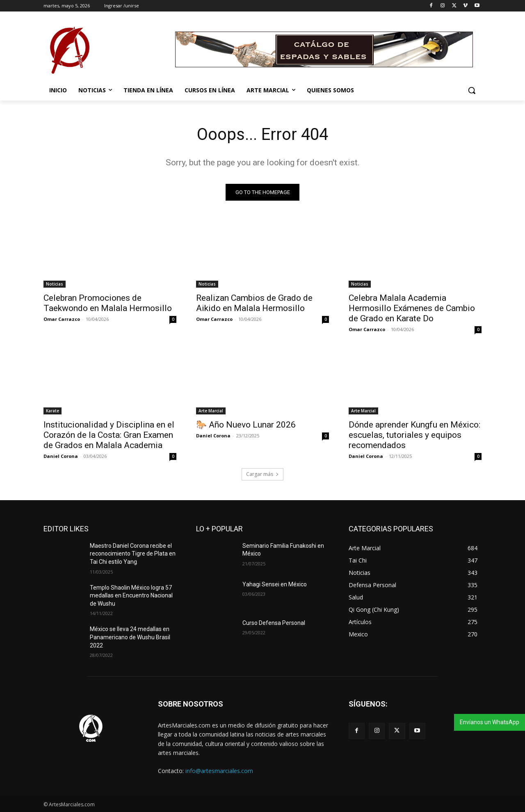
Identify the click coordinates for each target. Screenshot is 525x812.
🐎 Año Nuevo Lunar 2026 (246, 425)
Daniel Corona (61, 456)
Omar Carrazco (62, 319)
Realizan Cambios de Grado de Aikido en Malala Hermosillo (254, 303)
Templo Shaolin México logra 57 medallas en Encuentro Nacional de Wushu (131, 596)
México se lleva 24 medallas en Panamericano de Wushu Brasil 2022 (130, 637)
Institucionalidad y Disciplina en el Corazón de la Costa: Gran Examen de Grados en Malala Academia (109, 435)
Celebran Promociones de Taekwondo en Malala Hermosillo (108, 303)
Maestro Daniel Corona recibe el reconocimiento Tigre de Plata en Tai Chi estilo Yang (133, 554)
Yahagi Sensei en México (275, 584)
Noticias (55, 284)
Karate (52, 411)
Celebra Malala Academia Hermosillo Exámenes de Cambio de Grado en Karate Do (412, 308)
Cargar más (262, 474)
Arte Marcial (211, 411)
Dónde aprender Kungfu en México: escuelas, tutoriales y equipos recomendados (414, 435)
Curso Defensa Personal (274, 623)
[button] (472, 90)
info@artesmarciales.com (219, 771)
